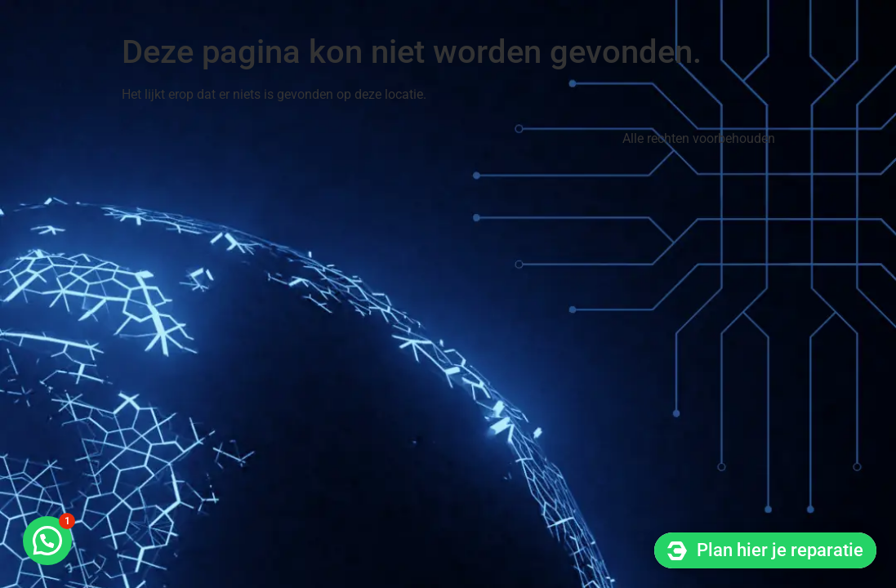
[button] (47, 541)
